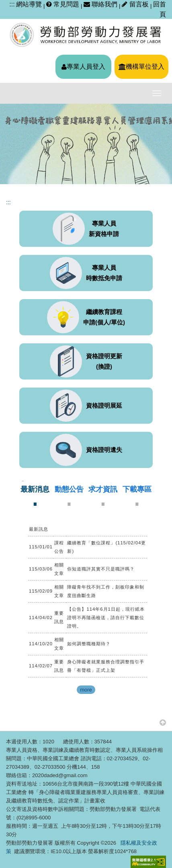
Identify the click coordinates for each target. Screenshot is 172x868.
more (86, 690)
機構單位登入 (141, 67)
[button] (163, 722)
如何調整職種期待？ (89, 644)
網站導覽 (29, 4)
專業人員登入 (83, 67)
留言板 (136, 4)
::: (12, 4)
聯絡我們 (100, 4)
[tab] (35, 496)
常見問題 (63, 4)
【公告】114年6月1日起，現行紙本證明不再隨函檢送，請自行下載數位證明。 (106, 618)
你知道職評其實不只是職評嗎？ (101, 569)
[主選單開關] (157, 93)
